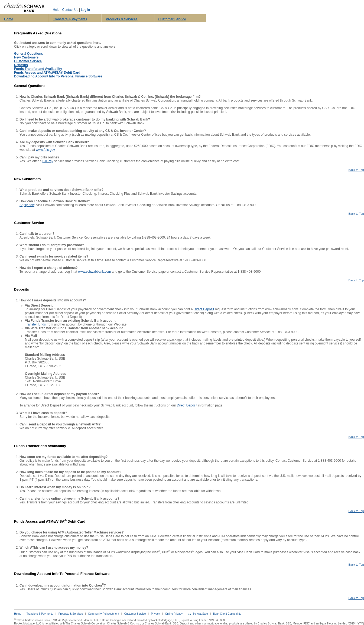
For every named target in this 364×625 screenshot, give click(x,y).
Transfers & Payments (70, 19)
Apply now (27, 205)
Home (9, 19)
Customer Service (172, 19)
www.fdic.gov (45, 150)
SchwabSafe (200, 614)
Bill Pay (48, 161)
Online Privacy (174, 614)
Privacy (155, 614)
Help (56, 10)
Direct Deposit (204, 309)
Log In (85, 10)
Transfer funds (35, 324)
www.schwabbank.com (94, 272)
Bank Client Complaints (227, 614)
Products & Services (122, 19)
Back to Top (356, 170)
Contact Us (70, 10)
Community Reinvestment (103, 614)
